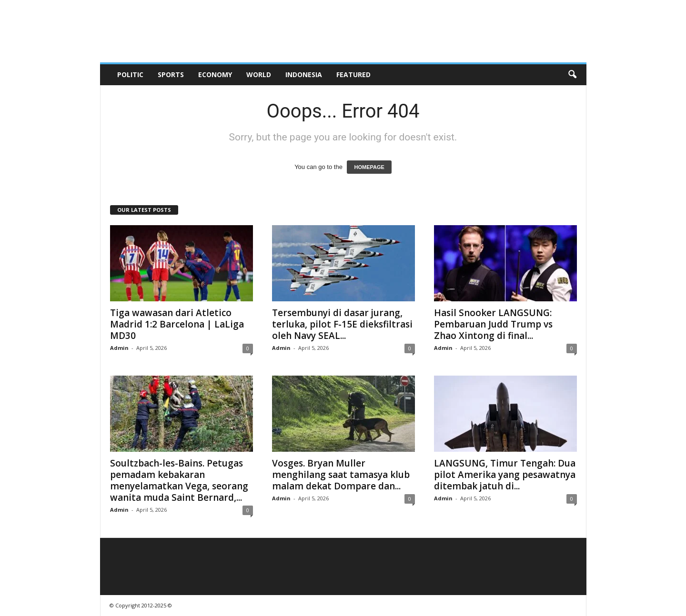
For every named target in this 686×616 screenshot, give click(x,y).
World (259, 75)
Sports (171, 75)
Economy (215, 75)
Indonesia (304, 75)
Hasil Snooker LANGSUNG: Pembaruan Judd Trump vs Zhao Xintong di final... (493, 324)
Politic (130, 75)
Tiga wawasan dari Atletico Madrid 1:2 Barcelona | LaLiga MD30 (177, 324)
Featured (353, 75)
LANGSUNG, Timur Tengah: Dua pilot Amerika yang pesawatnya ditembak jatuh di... (505, 475)
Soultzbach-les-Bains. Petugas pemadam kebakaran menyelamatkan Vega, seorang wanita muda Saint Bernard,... (179, 480)
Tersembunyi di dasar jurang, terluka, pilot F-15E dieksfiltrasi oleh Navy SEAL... (342, 324)
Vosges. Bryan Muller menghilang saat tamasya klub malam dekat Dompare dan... (341, 475)
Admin (119, 348)
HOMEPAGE (369, 167)
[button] (572, 75)
